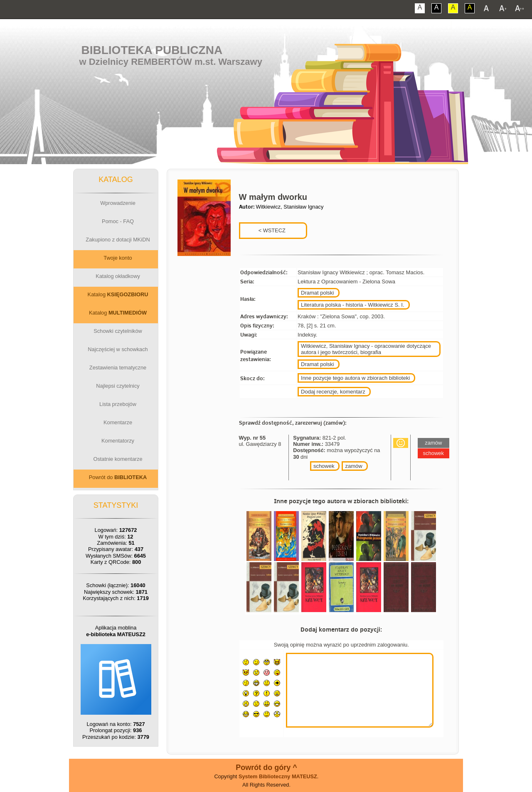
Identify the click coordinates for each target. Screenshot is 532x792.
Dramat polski (317, 293)
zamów (353, 466)
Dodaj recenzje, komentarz (333, 392)
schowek (324, 466)
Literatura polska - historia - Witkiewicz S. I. (353, 305)
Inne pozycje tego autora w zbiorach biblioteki (355, 378)
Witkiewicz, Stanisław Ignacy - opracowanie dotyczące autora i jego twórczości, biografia (366, 349)
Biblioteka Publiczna (152, 50)
